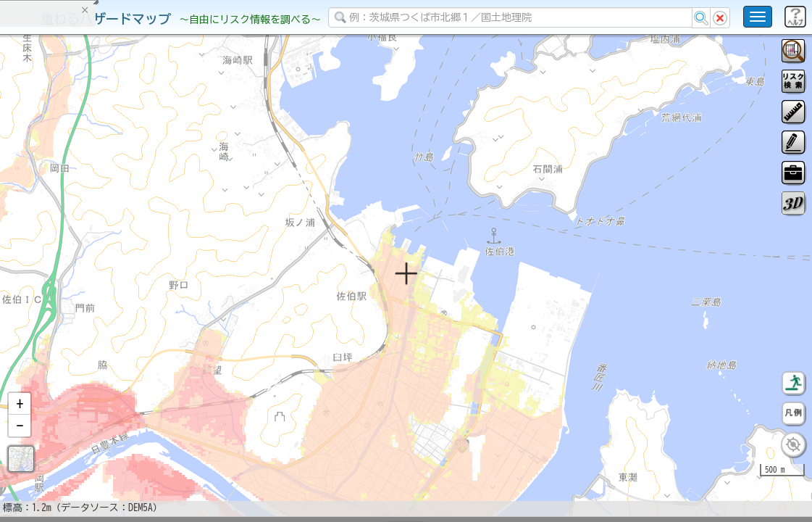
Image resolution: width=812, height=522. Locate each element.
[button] (20, 442)
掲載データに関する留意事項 (79, 246)
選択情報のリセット (153, 286)
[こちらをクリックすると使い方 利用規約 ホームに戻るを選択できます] (758, 17)
